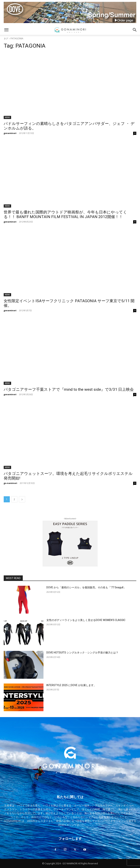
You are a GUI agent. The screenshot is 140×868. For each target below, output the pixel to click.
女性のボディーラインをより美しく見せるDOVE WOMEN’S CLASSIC (86, 620)
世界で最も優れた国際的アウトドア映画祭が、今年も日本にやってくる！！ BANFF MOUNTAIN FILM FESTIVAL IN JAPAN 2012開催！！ (65, 214)
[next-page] (22, 499)
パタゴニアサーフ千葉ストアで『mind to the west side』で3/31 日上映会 (69, 389)
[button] (6, 30)
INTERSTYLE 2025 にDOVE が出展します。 (71, 685)
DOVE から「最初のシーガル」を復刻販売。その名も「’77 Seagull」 (86, 587)
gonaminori (10, 133)
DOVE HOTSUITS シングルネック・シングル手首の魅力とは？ (82, 653)
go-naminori (10, 483)
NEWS (7, 117)
